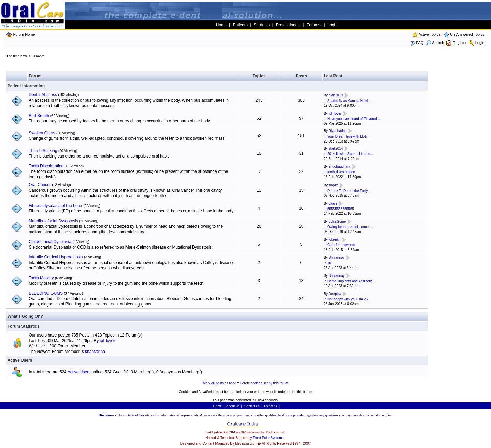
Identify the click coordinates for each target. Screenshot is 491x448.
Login (480, 43)
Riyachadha (338, 131)
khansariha (95, 352)
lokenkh (334, 240)
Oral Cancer (40, 185)
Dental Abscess (43, 95)
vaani (333, 203)
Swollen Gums (42, 133)
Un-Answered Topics (467, 34)
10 (329, 263)
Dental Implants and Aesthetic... (351, 281)
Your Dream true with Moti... (348, 137)
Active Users (20, 360)
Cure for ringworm (341, 245)
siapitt (333, 185)
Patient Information (26, 86)
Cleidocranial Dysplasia (50, 242)
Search (435, 43)
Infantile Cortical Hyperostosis (56, 257)
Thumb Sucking (43, 151)
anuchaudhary (339, 167)
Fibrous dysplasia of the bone (55, 206)
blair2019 (336, 95)
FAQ (420, 43)
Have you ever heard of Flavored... (354, 119)
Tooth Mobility (41, 278)
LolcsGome (337, 221)
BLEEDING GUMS (46, 293)
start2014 (336, 148)
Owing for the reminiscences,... (351, 227)
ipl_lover (335, 113)
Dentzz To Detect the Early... (349, 191)
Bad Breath (39, 116)
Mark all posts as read (220, 383)
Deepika (335, 294)
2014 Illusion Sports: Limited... (350, 154)
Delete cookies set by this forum (264, 383)
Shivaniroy (337, 258)
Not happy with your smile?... (349, 299)
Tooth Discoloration (46, 166)
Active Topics (430, 34)
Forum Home (24, 34)
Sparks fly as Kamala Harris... (350, 101)
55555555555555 (341, 209)
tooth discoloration (341, 172)
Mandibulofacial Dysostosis (53, 221)
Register (460, 43)
